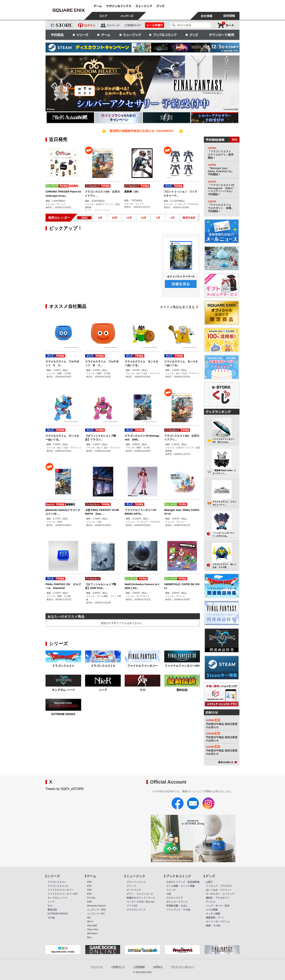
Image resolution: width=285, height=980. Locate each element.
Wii (89, 918)
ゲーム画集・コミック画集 (180, 886)
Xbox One (93, 930)
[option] (113, 83)
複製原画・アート (215, 918)
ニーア (103, 690)
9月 (100, 218)
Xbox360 (92, 926)
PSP (89, 902)
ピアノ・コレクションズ (140, 894)
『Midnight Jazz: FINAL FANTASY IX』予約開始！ (221, 171)
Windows (92, 933)
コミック (171, 890)
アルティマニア (175, 898)
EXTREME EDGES (63, 714)
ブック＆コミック (163, 35)
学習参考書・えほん (177, 906)
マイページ (97, 967)
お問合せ (158, 967)
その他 (51, 918)
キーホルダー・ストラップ (220, 894)
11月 (129, 218)
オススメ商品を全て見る (179, 307)
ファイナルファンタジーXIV (182, 666)
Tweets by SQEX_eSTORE (65, 789)
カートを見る (226, 25)
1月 (158, 218)
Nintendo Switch (96, 906)
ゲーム (104, 35)
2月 (172, 218)
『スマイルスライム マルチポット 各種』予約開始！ (221, 208)
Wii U (90, 922)
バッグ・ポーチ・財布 (218, 906)
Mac (89, 937)
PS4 (89, 886)
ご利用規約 (139, 967)
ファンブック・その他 (178, 910)
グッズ (192, 35)
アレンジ (131, 886)
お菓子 (209, 882)
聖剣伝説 (182, 690)
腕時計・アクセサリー (218, 898)
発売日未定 (189, 218)
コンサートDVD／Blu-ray (140, 902)
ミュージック (130, 35)
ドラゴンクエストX (103, 666)
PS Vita (91, 898)
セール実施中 (155, 25)
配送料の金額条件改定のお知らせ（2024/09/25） (142, 131)
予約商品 (57, 35)
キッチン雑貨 (213, 914)
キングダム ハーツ (63, 690)
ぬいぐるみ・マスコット (219, 890)
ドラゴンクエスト (63, 666)
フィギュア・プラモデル (219, 886)
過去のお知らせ (227, 762)
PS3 (89, 890)
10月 (115, 218)
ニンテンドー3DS (96, 910)
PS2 (89, 894)
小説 (169, 894)
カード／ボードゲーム (218, 922)
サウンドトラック (136, 882)
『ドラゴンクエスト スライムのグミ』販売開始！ (221, 154)
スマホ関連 (212, 910)
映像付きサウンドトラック (141, 898)
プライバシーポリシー (182, 967)
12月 (144, 218)
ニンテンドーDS (96, 914)
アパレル (211, 902)
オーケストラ (134, 890)
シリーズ (81, 35)
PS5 (89, 882)
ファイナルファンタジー (142, 666)
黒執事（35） (132, 192)
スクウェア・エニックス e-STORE (69, 10)
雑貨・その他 (213, 926)
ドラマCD (132, 906)
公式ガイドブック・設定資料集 (183, 882)
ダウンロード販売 (222, 35)
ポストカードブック (177, 902)
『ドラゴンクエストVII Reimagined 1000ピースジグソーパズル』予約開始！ (221, 190)
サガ (142, 690)
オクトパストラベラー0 (181, 277)
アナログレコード (136, 910)
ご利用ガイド (118, 967)
